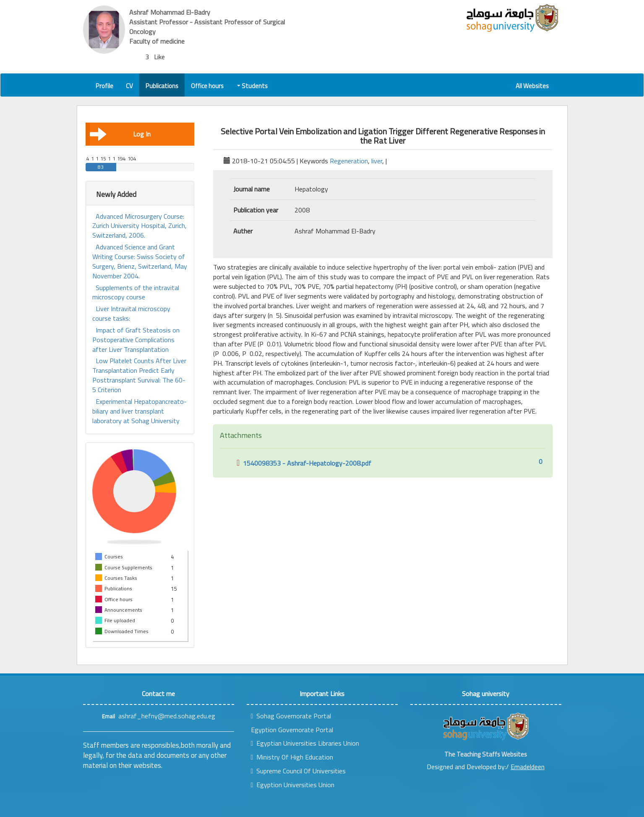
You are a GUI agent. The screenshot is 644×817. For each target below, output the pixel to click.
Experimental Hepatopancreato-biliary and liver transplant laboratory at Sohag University (139, 411)
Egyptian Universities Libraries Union (305, 743)
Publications (162, 86)
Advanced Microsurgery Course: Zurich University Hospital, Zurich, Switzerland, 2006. (139, 226)
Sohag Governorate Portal (291, 716)
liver (377, 161)
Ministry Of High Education (292, 757)
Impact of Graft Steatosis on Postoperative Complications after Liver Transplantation (136, 340)
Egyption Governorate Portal (292, 730)
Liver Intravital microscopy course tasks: (131, 314)
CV (129, 86)
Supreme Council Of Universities (299, 771)
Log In (120, 134)
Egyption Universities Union (293, 785)
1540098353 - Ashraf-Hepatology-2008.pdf (304, 463)
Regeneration (349, 161)
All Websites (532, 86)
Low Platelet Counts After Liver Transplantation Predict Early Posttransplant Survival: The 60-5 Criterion (139, 375)
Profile (104, 86)
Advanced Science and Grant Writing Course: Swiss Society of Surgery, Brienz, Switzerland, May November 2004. (140, 261)
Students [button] (253, 86)
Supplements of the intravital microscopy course (136, 293)
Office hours (207, 86)
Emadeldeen (528, 767)
